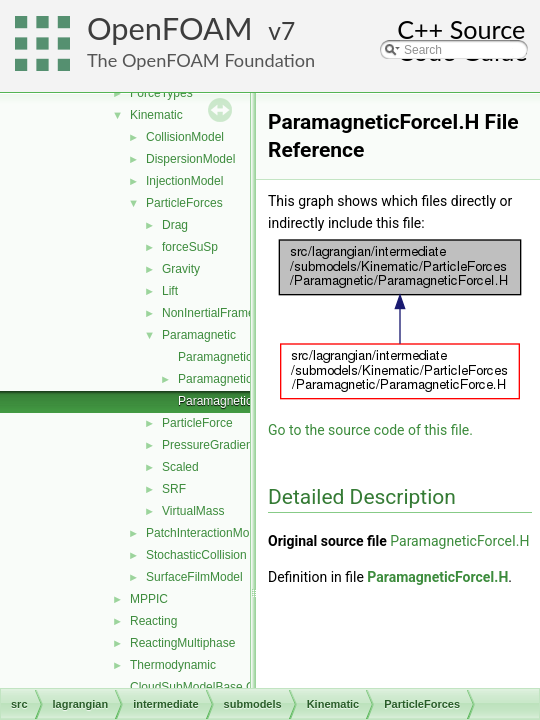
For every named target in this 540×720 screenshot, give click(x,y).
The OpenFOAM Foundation (201, 60)
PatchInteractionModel (205, 533)
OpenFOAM (170, 28)
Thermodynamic (173, 665)
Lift (170, 291)
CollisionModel (185, 137)
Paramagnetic (199, 335)
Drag (175, 225)
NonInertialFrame (208, 313)
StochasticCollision (196, 555)
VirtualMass (193, 511)
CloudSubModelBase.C (192, 687)
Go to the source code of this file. (370, 430)
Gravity (181, 269)
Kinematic (156, 115)
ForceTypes (161, 93)
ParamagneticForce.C (236, 357)
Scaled (180, 467)
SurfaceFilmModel (194, 577)
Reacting (153, 621)
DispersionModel (190, 159)
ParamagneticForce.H (236, 379)
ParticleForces (184, 203)
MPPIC (149, 599)
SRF (174, 489)
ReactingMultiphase (182, 643)
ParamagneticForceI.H (238, 401)
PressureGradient (209, 445)
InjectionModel (184, 181)
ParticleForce (197, 423)
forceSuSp (190, 247)
